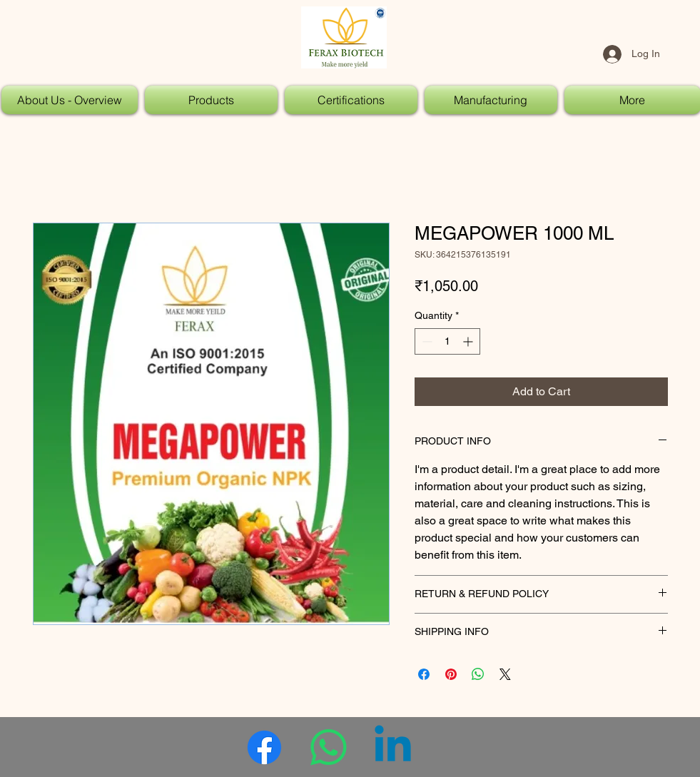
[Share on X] (505, 674)
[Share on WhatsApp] (478, 674)
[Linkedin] (393, 747)
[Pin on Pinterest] (451, 674)
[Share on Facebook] (424, 674)
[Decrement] (426, 341)
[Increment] (469, 341)
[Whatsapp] (329, 747)
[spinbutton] (447, 341)
